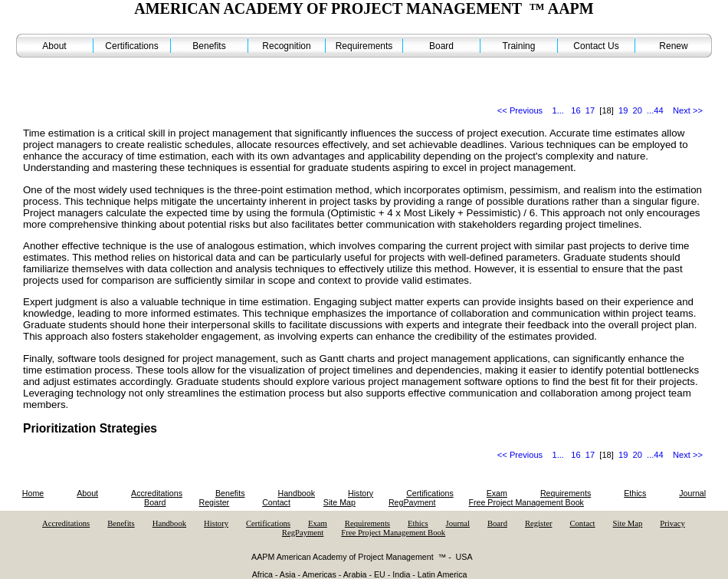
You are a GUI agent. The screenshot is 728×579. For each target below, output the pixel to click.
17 (590, 110)
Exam (497, 493)
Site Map (339, 502)
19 (623, 110)
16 (576, 110)
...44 (655, 110)
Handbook (296, 493)
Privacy (672, 523)
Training (519, 46)
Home (33, 493)
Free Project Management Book (526, 502)
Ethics (635, 493)
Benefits (209, 46)
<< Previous (520, 110)
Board (441, 46)
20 (638, 110)
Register (214, 502)
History (361, 493)
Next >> (688, 110)
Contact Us (596, 46)
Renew (673, 46)
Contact (276, 502)
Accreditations (157, 493)
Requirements (364, 46)
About (54, 46)
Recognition (286, 46)
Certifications (131, 46)
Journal (692, 493)
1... (558, 110)
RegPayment (412, 502)
